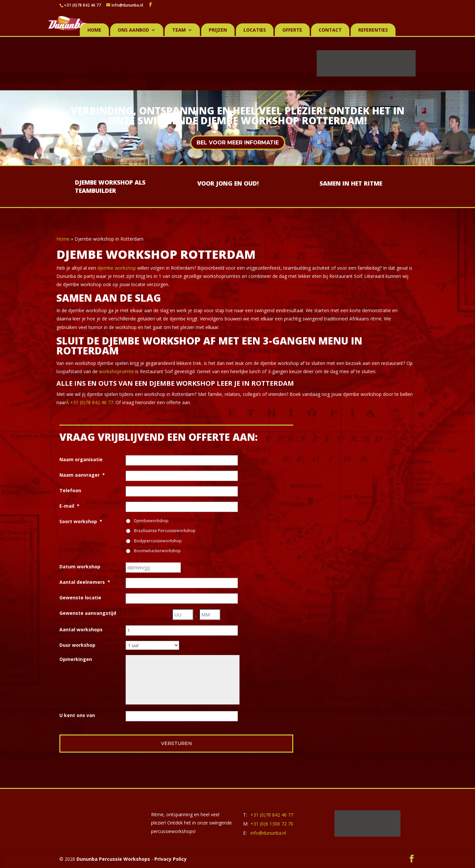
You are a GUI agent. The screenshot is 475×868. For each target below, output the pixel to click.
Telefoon (70, 490)
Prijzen (218, 30)
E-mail (69, 506)
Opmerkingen (76, 659)
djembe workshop (117, 268)
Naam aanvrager (82, 475)
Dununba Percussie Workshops (113, 859)
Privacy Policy (171, 859)
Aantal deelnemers (85, 582)
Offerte (292, 30)
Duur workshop (77, 645)
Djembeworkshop (151, 521)
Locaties (255, 30)
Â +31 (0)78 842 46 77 (90, 402)
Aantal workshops (81, 629)
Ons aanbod (133, 30)
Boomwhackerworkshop (157, 551)
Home (94, 30)
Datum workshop (80, 567)
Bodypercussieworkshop (158, 541)
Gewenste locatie (80, 598)
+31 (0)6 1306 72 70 (272, 824)
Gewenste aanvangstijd (88, 613)
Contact (330, 30)
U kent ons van (77, 715)
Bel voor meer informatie (238, 143)
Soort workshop (81, 521)
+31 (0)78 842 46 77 (82, 5)
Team (179, 30)
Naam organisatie (81, 459)
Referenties (373, 30)
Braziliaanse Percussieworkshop (165, 531)
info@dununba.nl (268, 833)
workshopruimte (116, 371)
